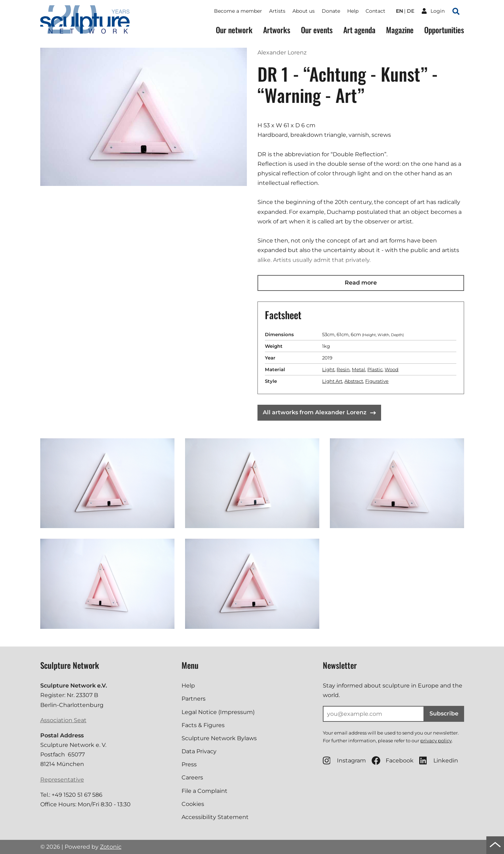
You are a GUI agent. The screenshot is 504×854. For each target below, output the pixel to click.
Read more (361, 283)
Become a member (238, 11)
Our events (317, 30)
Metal (358, 369)
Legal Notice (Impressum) (218, 712)
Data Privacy (199, 751)
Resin (343, 369)
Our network (234, 30)
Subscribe (444, 713)
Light (328, 369)
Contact (375, 11)
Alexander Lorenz (282, 52)
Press (189, 764)
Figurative (377, 381)
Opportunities (444, 30)
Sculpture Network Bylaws (219, 738)
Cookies (193, 804)
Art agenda (359, 30)
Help (353, 11)
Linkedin (439, 761)
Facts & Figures (203, 725)
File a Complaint (204, 791)
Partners (194, 699)
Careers (192, 777)
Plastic (375, 369)
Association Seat (63, 720)
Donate (331, 11)
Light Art (332, 381)
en (399, 11)
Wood (392, 369)
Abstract (354, 381)
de (411, 11)
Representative (62, 780)
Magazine (400, 30)
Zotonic (111, 847)
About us (304, 11)
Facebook (393, 761)
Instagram (344, 761)
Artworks (277, 30)
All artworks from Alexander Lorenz (319, 412)
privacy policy (436, 741)
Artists (277, 11)
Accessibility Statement (215, 817)
